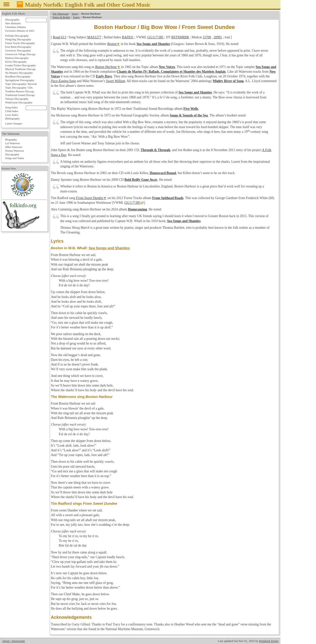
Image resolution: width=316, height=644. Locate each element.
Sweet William (115, 81)
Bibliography (12, 118)
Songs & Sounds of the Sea (189, 115)
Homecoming (137, 209)
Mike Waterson (14, 147)
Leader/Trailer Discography (20, 65)
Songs (75, 14)
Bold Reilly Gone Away (141, 180)
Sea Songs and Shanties (153, 44)
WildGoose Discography (19, 102)
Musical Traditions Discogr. (21, 69)
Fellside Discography (17, 36)
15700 (207, 37)
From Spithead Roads (168, 198)
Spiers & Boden (61, 17)
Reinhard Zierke (269, 641)
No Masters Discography (19, 73)
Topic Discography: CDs (19, 88)
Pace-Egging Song (63, 81)
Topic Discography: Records (21, 84)
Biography (11, 139)
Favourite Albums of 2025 (20, 31)
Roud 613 (59, 37)
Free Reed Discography (18, 47)
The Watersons (60, 14)
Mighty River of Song (228, 81)
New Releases (13, 23)
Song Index (11, 107)
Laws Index (12, 115)
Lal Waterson (12, 143)
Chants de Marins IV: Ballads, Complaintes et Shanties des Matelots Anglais (171, 72)
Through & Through (156, 150)
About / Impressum (13, 641)
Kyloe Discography (16, 62)
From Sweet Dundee (90, 198)
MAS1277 (94, 37)
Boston (112, 44)
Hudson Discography (17, 58)
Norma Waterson (15, 151)
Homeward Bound (163, 173)
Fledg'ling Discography (18, 39)
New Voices (167, 67)
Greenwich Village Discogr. (20, 54)
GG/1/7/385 (155, 37)
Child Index (12, 111)
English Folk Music (14, 14)
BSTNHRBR (180, 37)
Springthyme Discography (20, 80)
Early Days (104, 76)
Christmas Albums (15, 27)
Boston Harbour (106, 67)
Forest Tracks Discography (20, 43)
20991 (218, 37)
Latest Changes (14, 123)
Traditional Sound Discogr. (20, 95)
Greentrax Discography (18, 50)
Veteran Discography (17, 99)
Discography (12, 20)
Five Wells (191, 109)
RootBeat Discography (18, 76)
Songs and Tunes (15, 158)
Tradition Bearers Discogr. (20, 91)
